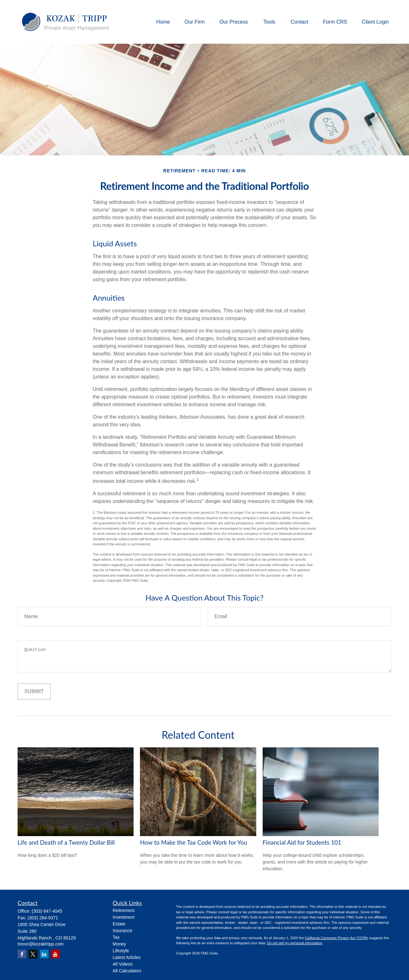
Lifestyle (121, 951)
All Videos (123, 964)
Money (120, 944)
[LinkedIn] (44, 954)
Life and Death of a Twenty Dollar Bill (66, 842)
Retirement (124, 910)
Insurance (123, 931)
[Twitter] (33, 954)
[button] (163, 22)
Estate (119, 924)
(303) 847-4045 (47, 911)
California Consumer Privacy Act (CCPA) (336, 938)
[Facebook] (22, 954)
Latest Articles (127, 957)
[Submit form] (34, 692)
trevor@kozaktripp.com (41, 944)
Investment (124, 917)
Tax (116, 937)
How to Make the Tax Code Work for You (193, 842)
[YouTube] (55, 954)
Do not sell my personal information (295, 943)
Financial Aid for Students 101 (302, 842)
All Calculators (127, 971)
